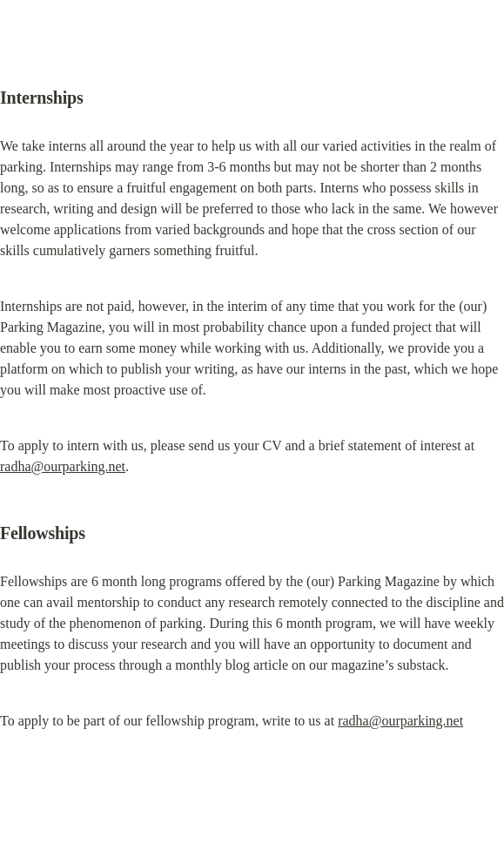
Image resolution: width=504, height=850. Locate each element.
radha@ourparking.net (63, 466)
